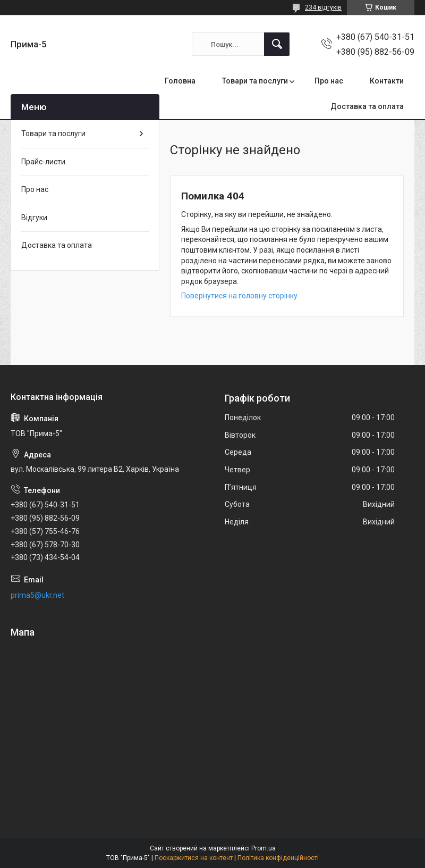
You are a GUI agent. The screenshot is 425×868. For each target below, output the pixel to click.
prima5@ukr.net (37, 595)
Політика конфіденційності (278, 858)
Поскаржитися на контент (194, 858)
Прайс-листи (43, 162)
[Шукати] (277, 44)
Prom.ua (263, 848)
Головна (180, 81)
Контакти (387, 81)
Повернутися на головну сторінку (239, 296)
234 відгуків (323, 7)
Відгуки (34, 218)
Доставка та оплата (367, 106)
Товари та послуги (255, 81)
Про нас (329, 81)
